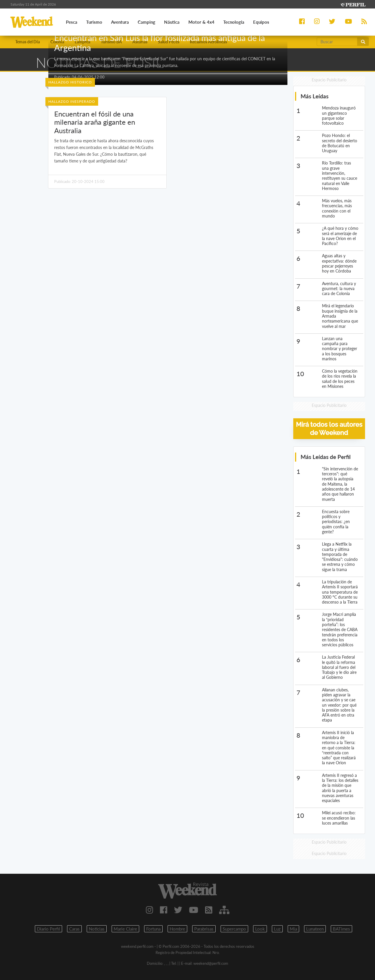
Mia (293, 929)
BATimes (341, 929)
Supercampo (234, 929)
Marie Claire (125, 929)
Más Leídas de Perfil (326, 457)
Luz (277, 929)
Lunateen (315, 929)
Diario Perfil (48, 929)
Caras (74, 929)
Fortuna (153, 929)
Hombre (177, 929)
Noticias (97, 929)
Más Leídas (315, 96)
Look (260, 929)
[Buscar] (337, 42)
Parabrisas (204, 929)
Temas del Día (28, 42)
